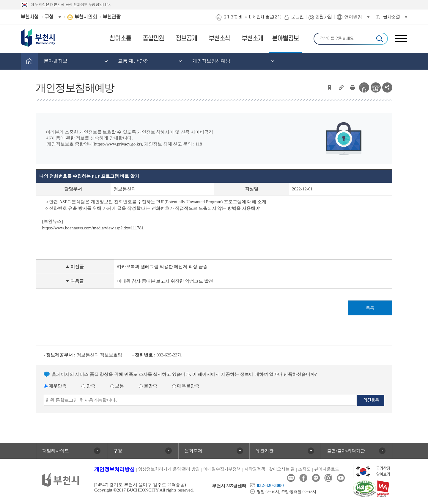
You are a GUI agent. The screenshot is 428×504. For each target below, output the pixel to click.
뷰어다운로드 (327, 469)
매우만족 (55, 386)
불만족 (148, 386)
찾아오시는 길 (282, 469)
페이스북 (303, 478)
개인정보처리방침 (114, 469)
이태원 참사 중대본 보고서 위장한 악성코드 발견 (165, 281)
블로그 (291, 478)
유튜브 (341, 478)
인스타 (328, 478)
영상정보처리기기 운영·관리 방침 (169, 469)
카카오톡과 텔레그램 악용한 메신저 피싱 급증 (162, 267)
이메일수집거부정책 (222, 469)
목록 (370, 308)
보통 (117, 386)
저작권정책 (255, 469)
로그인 (298, 17)
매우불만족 (186, 386)
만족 (88, 386)
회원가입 (324, 17)
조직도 (304, 469)
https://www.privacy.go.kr (117, 144)
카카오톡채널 (316, 478)
